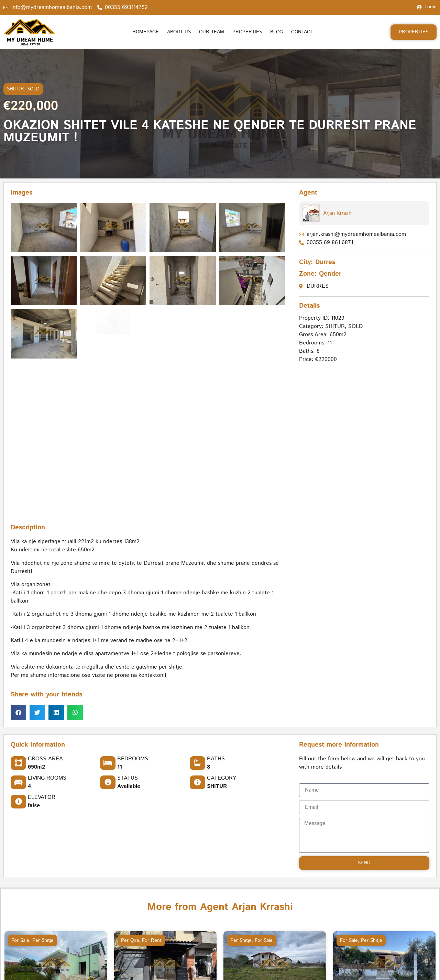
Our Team (212, 32)
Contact (302, 32)
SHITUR (15, 89)
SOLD (33, 89)
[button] (18, 713)
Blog (277, 32)
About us (179, 32)
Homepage (146, 32)
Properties (247, 32)
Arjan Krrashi (338, 213)
